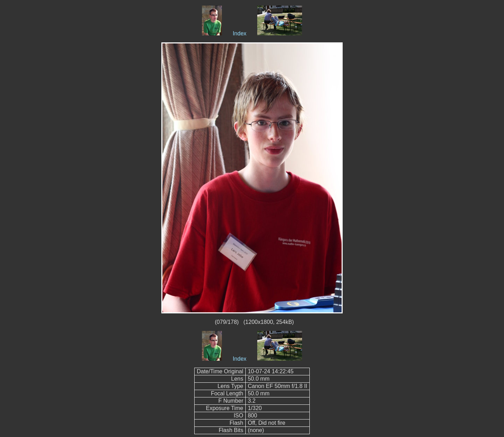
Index (240, 33)
